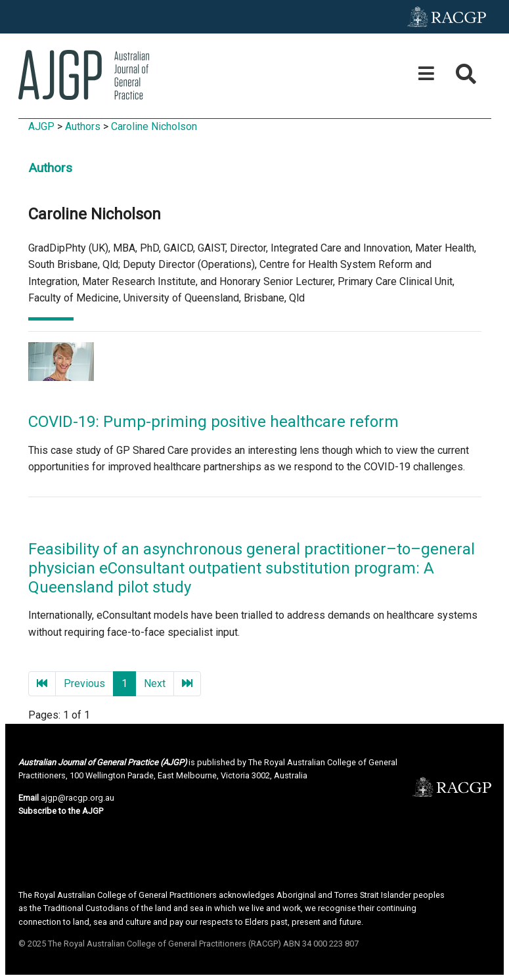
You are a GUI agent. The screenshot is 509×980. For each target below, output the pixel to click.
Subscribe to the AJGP (61, 811)
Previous (84, 683)
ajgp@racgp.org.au (77, 798)
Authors (83, 126)
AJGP (41, 126)
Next (155, 683)
